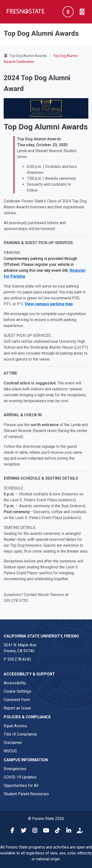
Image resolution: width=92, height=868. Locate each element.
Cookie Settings (17, 691)
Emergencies (15, 769)
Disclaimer (13, 743)
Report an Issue (17, 708)
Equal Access (15, 726)
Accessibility (15, 683)
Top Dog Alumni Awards (28, 56)
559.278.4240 (19, 659)
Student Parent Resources (26, 794)
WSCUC (10, 751)
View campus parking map (49, 304)
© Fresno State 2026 (46, 819)
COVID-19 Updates (20, 777)
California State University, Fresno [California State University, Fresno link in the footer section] (41, 636)
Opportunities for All (21, 786)
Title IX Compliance (20, 734)
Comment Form (17, 700)
